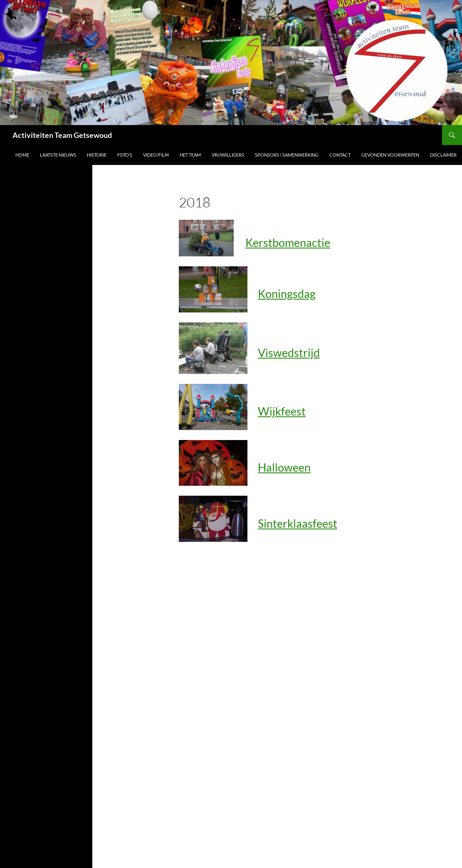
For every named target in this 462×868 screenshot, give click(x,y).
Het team (190, 155)
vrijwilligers (228, 155)
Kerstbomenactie (288, 242)
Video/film (156, 155)
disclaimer (443, 155)
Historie (97, 155)
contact (340, 155)
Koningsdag (287, 294)
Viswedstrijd (289, 353)
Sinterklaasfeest (298, 523)
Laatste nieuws (58, 155)
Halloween (284, 467)
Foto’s (125, 155)
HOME (22, 155)
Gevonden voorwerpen (390, 155)
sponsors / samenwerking (287, 155)
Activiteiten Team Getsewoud (62, 135)
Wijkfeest (282, 411)
